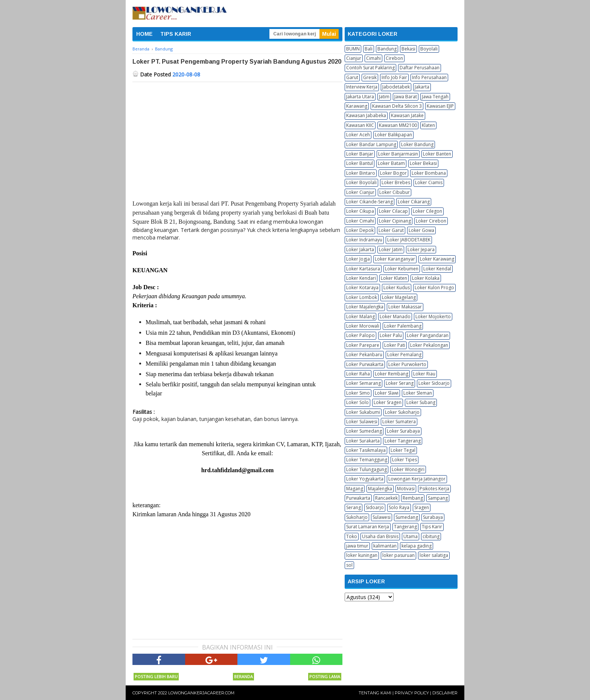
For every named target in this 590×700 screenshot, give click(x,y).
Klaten (428, 125)
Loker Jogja (358, 259)
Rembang (413, 498)
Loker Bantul (360, 163)
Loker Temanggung (367, 460)
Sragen (422, 507)
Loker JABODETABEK (409, 240)
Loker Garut (391, 230)
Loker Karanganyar (395, 259)
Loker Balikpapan (393, 135)
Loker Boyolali (361, 182)
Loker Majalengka (365, 307)
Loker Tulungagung (366, 469)
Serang (354, 507)
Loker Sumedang (364, 431)
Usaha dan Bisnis (380, 536)
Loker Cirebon (431, 221)
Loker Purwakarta (365, 364)
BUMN (353, 49)
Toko (352, 536)
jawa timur (357, 546)
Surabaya (433, 517)
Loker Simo (358, 393)
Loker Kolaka (426, 278)
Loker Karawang (437, 259)
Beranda (243, 676)
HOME (144, 34)
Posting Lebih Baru (156, 676)
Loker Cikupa (360, 211)
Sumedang (407, 517)
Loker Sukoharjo (402, 412)
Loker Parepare (363, 345)
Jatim (384, 97)
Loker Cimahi (360, 221)
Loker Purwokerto (407, 364)
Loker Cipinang (395, 221)
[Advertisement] (237, 139)
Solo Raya (399, 507)
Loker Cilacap (393, 211)
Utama (411, 536)
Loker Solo (357, 402)
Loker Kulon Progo (434, 287)
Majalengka (380, 489)
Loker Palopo (360, 335)
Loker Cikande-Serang (370, 202)
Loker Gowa (421, 230)
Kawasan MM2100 (398, 125)
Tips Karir (432, 527)
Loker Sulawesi (362, 422)
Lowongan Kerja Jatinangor (417, 479)
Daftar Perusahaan (420, 68)
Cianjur (354, 58)
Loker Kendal (437, 269)
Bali (369, 49)
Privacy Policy (412, 693)
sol (349, 565)
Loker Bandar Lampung (371, 144)
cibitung (431, 536)
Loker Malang (360, 316)
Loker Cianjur (360, 192)
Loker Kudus (397, 287)
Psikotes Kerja (434, 489)
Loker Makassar (405, 307)
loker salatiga (434, 555)
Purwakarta (358, 498)
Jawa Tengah (435, 97)
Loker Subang (421, 402)
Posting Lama (325, 676)
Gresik (370, 77)
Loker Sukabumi (363, 412)
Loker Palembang (403, 326)
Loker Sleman (418, 393)
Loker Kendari (361, 278)
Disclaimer (445, 693)
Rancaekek (386, 498)
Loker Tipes (404, 460)
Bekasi (408, 49)
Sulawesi (382, 517)
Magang (355, 489)
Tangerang (405, 527)
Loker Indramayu (364, 240)
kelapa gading (417, 546)
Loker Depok (360, 230)
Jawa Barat (406, 97)
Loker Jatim (391, 249)
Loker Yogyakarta (365, 479)
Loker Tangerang (403, 441)
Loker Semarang (363, 383)
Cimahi (373, 58)
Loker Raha (358, 374)
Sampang (438, 498)
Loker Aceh (358, 135)
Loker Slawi (387, 393)
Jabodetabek (396, 87)
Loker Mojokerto (433, 316)
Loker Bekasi (423, 163)
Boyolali (429, 49)
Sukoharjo (357, 517)
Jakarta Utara (360, 97)
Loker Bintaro (361, 173)
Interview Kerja (362, 87)
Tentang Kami (375, 693)
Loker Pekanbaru (364, 355)
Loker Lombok (362, 297)
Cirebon (394, 58)
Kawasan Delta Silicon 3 (397, 106)
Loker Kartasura (363, 269)
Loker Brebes (396, 182)
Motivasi (406, 489)
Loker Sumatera (399, 422)
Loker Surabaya (403, 431)
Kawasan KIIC (360, 125)
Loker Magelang (399, 297)
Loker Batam (391, 163)
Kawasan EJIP (440, 106)
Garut (352, 77)
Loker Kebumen (402, 269)
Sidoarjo (375, 507)
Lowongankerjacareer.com (201, 693)
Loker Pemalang (404, 355)
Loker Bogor (393, 173)
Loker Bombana (429, 173)
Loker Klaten (394, 278)
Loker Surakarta (363, 441)
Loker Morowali (363, 326)
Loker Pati (395, 345)
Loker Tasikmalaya (366, 450)
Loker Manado (395, 316)
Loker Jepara (421, 249)
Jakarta (422, 87)
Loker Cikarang (414, 202)
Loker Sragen (388, 402)
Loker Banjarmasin (398, 154)
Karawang (357, 106)
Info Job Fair (394, 77)
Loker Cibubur (395, 192)
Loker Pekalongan (429, 345)
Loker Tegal (403, 450)
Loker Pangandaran (428, 335)
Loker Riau (424, 374)
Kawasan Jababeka (366, 115)
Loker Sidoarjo (434, 383)
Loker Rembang (392, 374)
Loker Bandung (417, 144)
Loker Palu (391, 335)
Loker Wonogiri (408, 469)
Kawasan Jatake (407, 115)
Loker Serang (400, 383)
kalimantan (385, 546)
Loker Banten (437, 154)
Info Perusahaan (429, 77)
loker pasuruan (398, 555)
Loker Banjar (360, 154)
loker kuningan (362, 555)
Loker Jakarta (360, 249)
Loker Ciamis (429, 182)
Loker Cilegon (427, 211)
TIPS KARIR (176, 34)
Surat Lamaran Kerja (368, 527)
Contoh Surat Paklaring (370, 68)
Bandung (387, 49)
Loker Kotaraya (362, 287)
